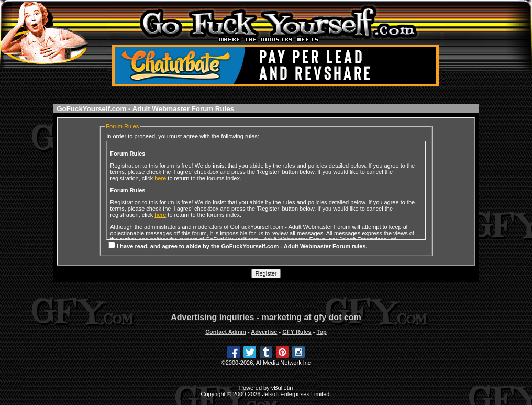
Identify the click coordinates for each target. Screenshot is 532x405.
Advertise (264, 332)
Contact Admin (226, 332)
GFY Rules (297, 332)
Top (321, 332)
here (160, 178)
